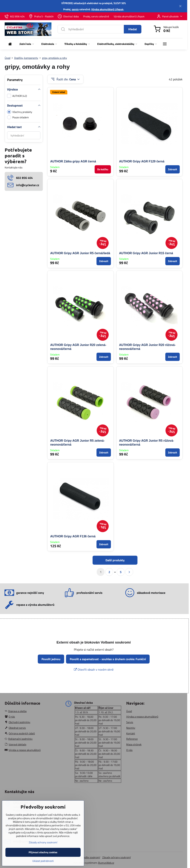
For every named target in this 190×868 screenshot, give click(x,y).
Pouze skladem (18, 117)
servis (75, 9)
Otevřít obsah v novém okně (94, 670)
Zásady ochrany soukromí (117, 857)
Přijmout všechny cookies (43, 859)
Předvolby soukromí (89, 857)
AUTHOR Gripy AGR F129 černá (142, 161)
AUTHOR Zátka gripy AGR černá (73, 161)
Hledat (133, 29)
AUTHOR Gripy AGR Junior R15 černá (146, 253)
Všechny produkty (20, 112)
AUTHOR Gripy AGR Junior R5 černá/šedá (80, 253)
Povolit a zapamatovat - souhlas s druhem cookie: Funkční (108, 659)
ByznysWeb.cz (106, 863)
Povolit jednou (51, 659)
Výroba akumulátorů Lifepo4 (107, 9)
